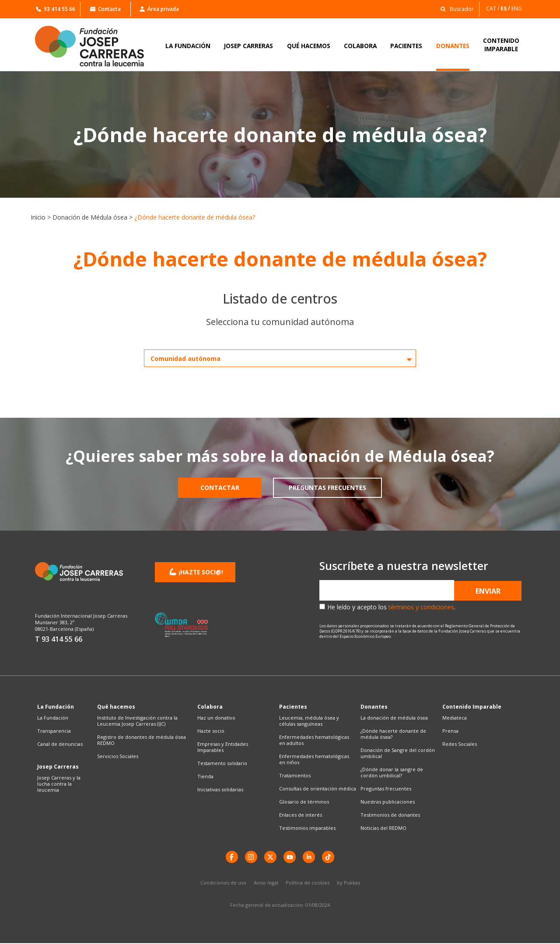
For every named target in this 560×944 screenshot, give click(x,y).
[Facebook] (230, 857)
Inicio (38, 217)
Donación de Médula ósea (90, 217)
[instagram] (250, 857)
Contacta (105, 9)
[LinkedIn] (310, 857)
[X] (270, 857)
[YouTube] (290, 857)
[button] (455, 9)
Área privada (159, 9)
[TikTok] (330, 857)
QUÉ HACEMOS (309, 46)
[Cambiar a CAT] (493, 9)
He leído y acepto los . (391, 607)
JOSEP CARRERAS (248, 46)
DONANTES (453, 46)
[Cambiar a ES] (506, 9)
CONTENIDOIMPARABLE (501, 45)
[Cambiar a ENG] (517, 9)
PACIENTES (406, 46)
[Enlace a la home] (95, 46)
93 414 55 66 (56, 9)
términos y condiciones (421, 607)
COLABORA (360, 46)
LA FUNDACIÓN (188, 46)
